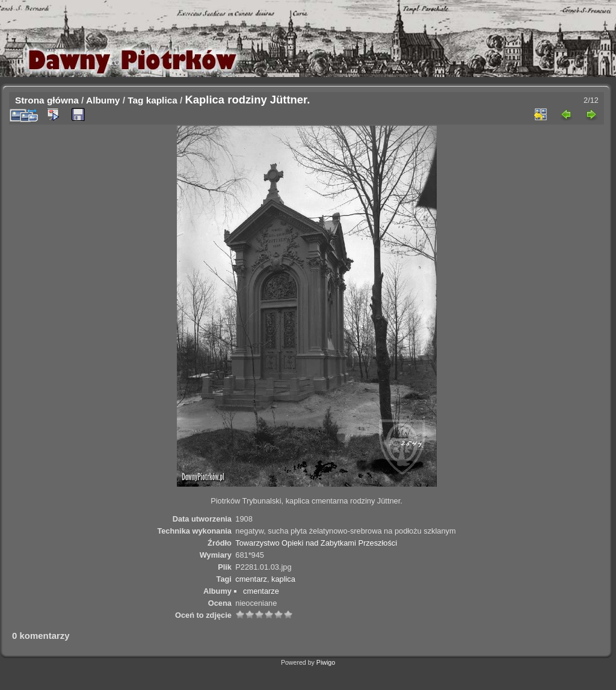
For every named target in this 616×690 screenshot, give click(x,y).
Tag (135, 100)
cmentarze (261, 591)
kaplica (162, 100)
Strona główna (47, 100)
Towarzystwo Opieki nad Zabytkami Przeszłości (316, 543)
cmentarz (251, 579)
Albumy (103, 100)
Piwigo (326, 662)
